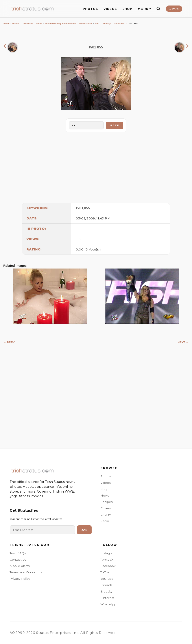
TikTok (105, 572)
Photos (16, 23)
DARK (174, 9)
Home (6, 23)
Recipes (106, 502)
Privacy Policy (20, 579)
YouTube (107, 579)
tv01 (79, 208)
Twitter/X (107, 559)
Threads (106, 585)
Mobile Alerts (20, 566)
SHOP (127, 9)
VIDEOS (110, 9)
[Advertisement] (96, 166)
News (105, 495)
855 (87, 208)
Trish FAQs (18, 553)
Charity (106, 515)
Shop (104, 489)
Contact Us (18, 559)
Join (84, 530)
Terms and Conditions (26, 572)
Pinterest (107, 598)
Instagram (108, 553)
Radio (105, 521)
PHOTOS (90, 9)
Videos (105, 483)
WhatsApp (108, 604)
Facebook (108, 566)
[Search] (158, 9)
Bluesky (106, 591)
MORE (144, 9)
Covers (106, 508)
